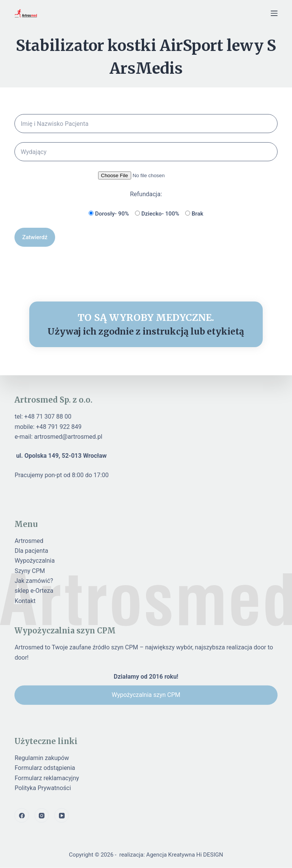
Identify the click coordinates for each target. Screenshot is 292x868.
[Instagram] (42, 816)
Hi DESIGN (209, 855)
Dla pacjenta (31, 551)
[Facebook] (22, 816)
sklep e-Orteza (34, 591)
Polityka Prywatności (43, 788)
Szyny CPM (30, 570)
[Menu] (274, 13)
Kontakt (25, 601)
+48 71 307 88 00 (48, 417)
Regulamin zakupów (42, 758)
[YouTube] (62, 816)
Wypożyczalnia (35, 561)
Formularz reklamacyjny (47, 778)
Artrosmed (29, 540)
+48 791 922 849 (59, 426)
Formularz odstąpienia (45, 768)
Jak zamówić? (34, 581)
